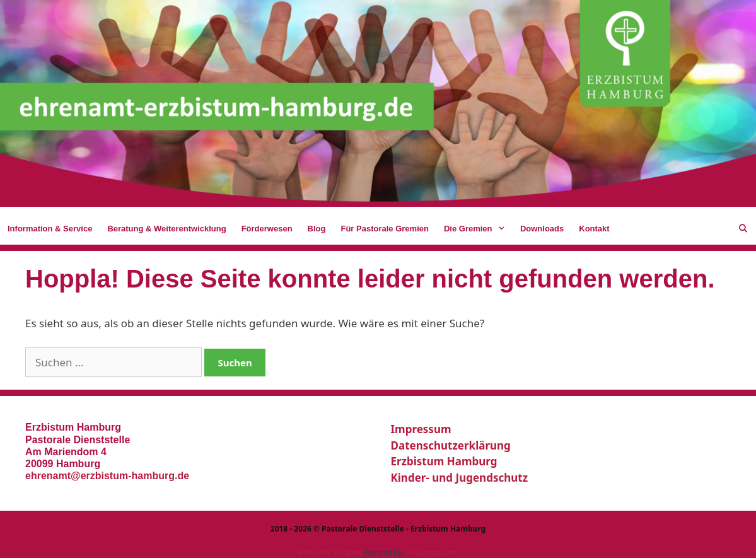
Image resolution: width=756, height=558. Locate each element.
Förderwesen (267, 229)
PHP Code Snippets (330, 552)
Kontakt (594, 229)
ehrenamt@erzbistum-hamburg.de (107, 476)
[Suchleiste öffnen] (743, 229)
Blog (317, 229)
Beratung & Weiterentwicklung (166, 229)
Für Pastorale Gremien (384, 229)
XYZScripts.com (432, 552)
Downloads (542, 229)
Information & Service (50, 229)
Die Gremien (478, 229)
